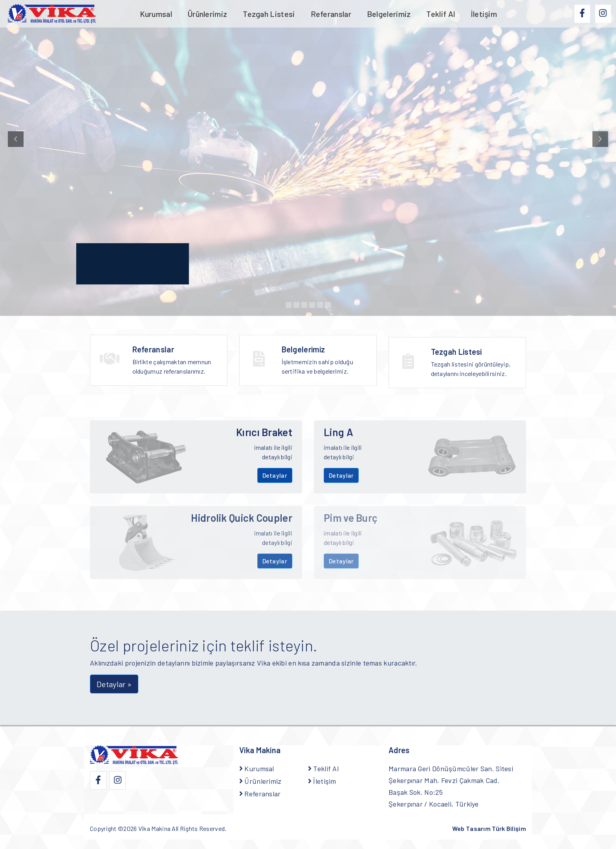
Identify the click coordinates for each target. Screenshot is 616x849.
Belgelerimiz (389, 14)
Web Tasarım (489, 828)
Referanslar (331, 14)
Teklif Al (441, 14)
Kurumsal (156, 14)
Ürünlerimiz (207, 14)
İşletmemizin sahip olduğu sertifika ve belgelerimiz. (324, 364)
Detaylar (275, 475)
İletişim (484, 14)
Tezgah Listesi (269, 14)
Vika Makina (154, 828)
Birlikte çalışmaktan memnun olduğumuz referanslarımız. (175, 360)
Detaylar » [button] (114, 684)
